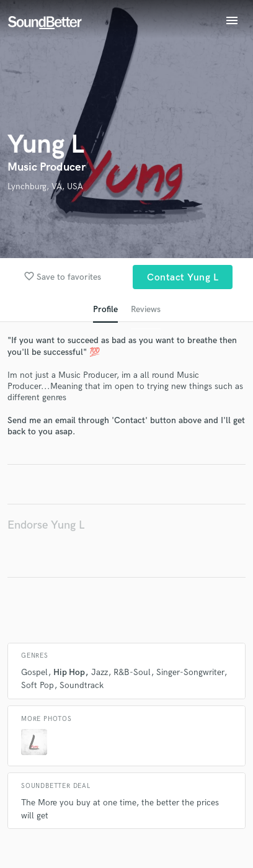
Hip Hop (69, 672)
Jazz (100, 672)
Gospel (34, 672)
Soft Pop (38, 685)
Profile (105, 309)
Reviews (146, 309)
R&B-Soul (132, 672)
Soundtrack (82, 685)
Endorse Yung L (46, 525)
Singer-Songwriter (190, 672)
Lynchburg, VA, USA (45, 186)
